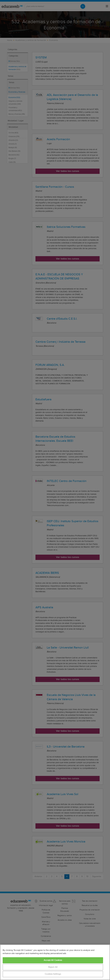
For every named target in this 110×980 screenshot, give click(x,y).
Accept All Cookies (53, 960)
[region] (55, 962)
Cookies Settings (53, 974)
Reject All (53, 967)
